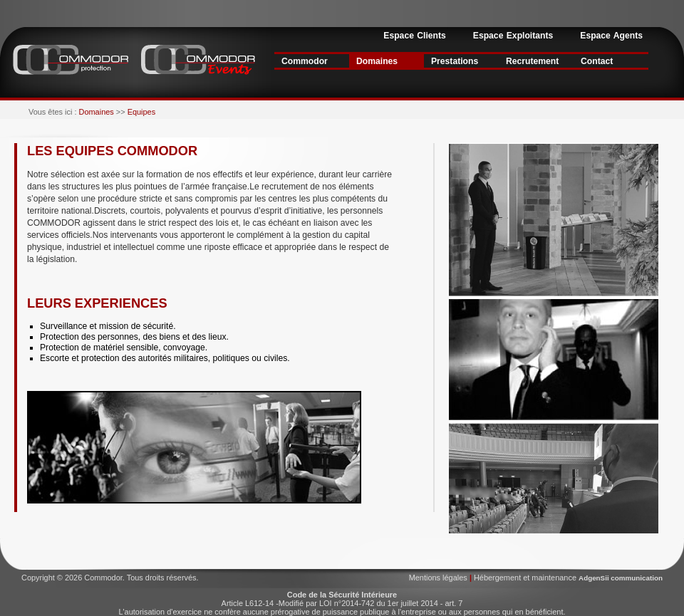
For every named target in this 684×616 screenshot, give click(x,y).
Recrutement (532, 61)
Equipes (141, 112)
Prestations (455, 61)
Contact (597, 61)
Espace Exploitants (513, 36)
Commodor (305, 61)
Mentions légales (439, 578)
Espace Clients (414, 36)
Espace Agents (611, 36)
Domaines (377, 61)
